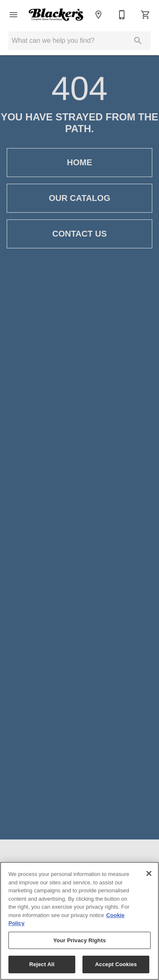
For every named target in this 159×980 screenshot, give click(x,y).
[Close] (149, 873)
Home (79, 163)
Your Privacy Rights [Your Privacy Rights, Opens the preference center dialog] (79, 940)
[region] (79, 921)
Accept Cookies (116, 964)
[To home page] (56, 15)
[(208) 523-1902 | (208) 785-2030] (122, 15)
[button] (13, 15)
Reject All (42, 964)
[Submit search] (138, 41)
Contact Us (79, 234)
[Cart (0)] (146, 15)
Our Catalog (79, 198)
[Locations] (98, 15)
